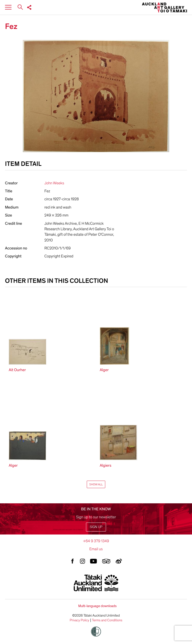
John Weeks (54, 183)
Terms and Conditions (107, 620)
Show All (96, 484)
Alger (104, 370)
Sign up (96, 527)
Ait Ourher (17, 370)
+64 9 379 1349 (96, 541)
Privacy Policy (79, 620)
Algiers (105, 465)
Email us (96, 549)
